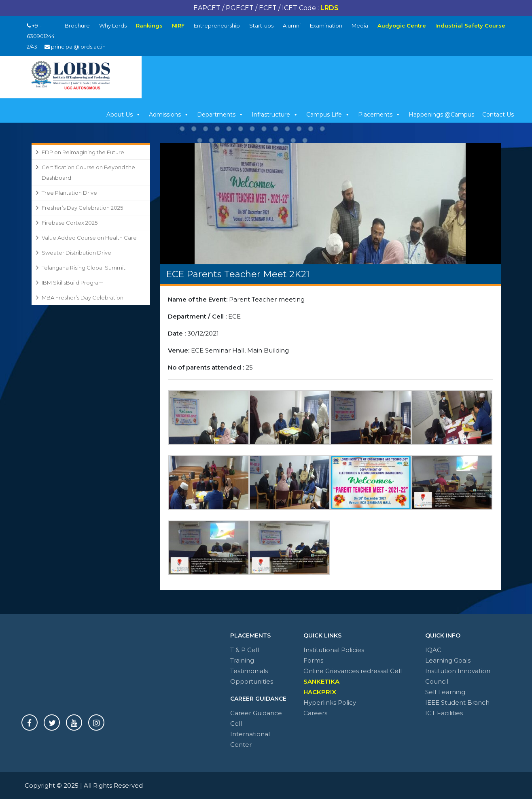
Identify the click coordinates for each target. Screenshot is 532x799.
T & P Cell (245, 650)
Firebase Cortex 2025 (70, 223)
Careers (315, 713)
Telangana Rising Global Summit (84, 268)
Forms (313, 660)
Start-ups (261, 25)
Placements (379, 115)
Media (360, 25)
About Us (124, 115)
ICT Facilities (444, 713)
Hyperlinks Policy (330, 702)
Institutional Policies (334, 650)
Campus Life (328, 115)
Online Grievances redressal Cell (353, 671)
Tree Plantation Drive (69, 193)
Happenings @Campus (441, 115)
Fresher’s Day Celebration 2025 (82, 208)
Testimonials (249, 671)
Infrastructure (275, 115)
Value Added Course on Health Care (89, 238)
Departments (220, 115)
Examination (326, 25)
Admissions (169, 115)
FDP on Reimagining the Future (83, 152)
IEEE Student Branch (457, 702)
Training (242, 660)
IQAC (433, 650)
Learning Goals (448, 660)
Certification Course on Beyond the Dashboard (88, 172)
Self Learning (445, 692)
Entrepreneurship (217, 25)
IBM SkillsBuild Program (73, 283)
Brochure (77, 25)
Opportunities (252, 681)
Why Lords (113, 25)
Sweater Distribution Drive (76, 253)
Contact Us (498, 115)
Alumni (292, 25)
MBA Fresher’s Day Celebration (83, 297)
